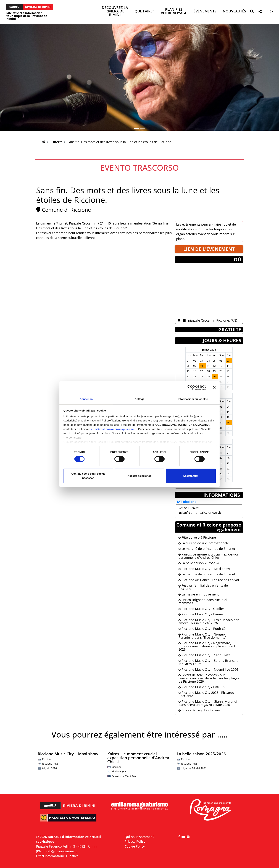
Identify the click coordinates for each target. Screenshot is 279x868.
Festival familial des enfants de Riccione (203, 587)
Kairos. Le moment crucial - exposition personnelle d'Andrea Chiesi (209, 556)
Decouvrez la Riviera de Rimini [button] (115, 11)
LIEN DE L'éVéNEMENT (209, 249)
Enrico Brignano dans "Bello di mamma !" (203, 601)
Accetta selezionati (139, 476)
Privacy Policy (135, 842)
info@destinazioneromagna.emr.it (114, 429)
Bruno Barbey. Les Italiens (200, 710)
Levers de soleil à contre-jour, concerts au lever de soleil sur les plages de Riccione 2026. (209, 678)
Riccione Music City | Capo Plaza (204, 655)
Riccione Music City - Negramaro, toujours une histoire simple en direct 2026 (207, 646)
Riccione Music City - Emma (201, 614)
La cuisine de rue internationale (204, 543)
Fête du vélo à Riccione (197, 537)
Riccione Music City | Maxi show (204, 569)
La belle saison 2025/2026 (199, 563)
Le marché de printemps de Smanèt (207, 549)
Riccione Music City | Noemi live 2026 (208, 669)
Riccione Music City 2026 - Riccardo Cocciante (206, 694)
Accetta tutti (191, 476)
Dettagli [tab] (139, 399)
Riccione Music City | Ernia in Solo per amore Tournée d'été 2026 (209, 621)
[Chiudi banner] (214, 387)
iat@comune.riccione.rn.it (202, 512)
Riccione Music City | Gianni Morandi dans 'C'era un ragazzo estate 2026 (208, 703)
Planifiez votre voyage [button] (174, 11)
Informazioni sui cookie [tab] (193, 399)
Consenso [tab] (86, 399)
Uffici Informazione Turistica (57, 856)
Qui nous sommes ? (139, 837)
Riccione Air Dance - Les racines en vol (209, 580)
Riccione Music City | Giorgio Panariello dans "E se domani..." (202, 636)
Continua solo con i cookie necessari (88, 476)
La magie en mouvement (199, 594)
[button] (252, 12)
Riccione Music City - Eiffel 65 (202, 687)
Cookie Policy (135, 846)
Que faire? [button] (144, 11)
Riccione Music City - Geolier (201, 609)
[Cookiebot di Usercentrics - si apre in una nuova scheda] (190, 387)
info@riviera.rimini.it (61, 851)
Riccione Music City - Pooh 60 (202, 629)
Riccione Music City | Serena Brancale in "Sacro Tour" (208, 662)
